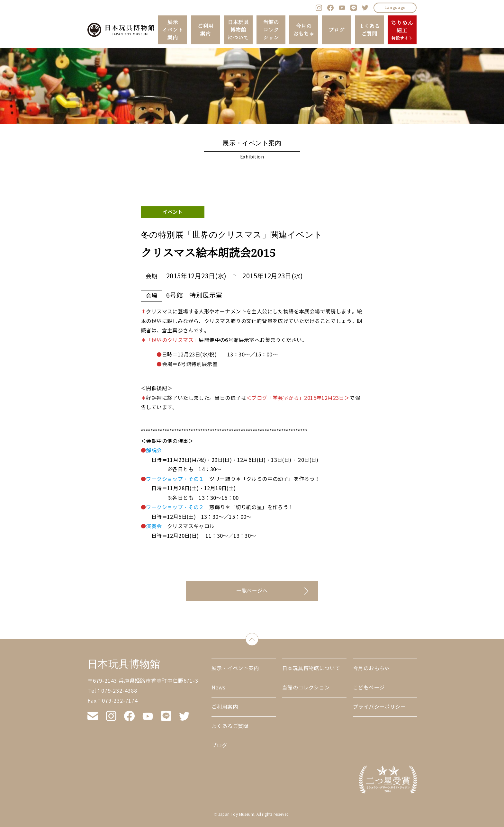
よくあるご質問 (369, 30)
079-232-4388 (119, 691)
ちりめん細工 (402, 30)
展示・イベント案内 (235, 668)
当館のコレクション (271, 30)
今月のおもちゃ (304, 30)
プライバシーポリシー (379, 707)
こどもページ (369, 688)
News (219, 688)
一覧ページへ (252, 591)
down (258, 638)
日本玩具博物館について (238, 30)
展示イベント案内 (173, 30)
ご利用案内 (205, 30)
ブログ (336, 30)
